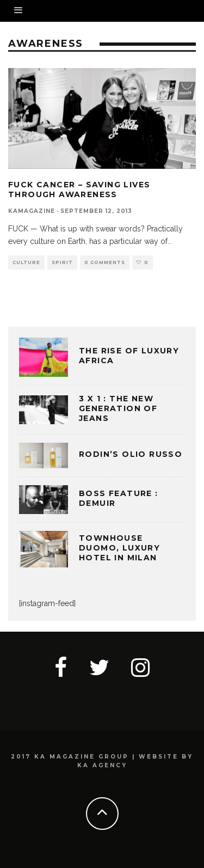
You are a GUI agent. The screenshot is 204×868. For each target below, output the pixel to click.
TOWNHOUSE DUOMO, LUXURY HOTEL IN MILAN (119, 548)
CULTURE (26, 262)
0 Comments (105, 262)
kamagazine (32, 211)
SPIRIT (62, 262)
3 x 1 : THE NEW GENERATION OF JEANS (118, 408)
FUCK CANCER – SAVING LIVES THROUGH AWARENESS (79, 190)
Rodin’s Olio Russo (131, 454)
